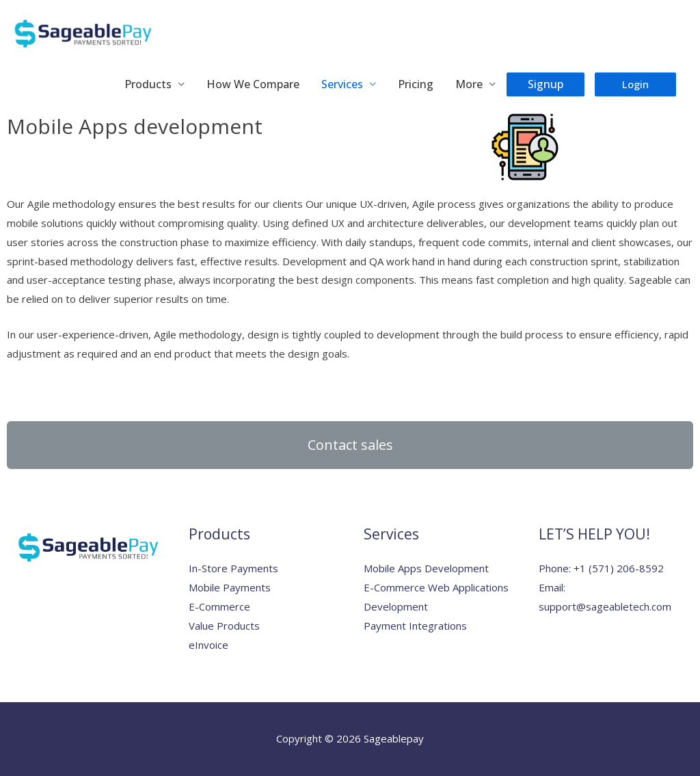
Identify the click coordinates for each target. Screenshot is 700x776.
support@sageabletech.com (605, 606)
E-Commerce (219, 606)
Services (342, 84)
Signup (546, 84)
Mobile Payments (230, 587)
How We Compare (253, 84)
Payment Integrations (415, 626)
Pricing (416, 84)
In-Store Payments (233, 568)
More (469, 84)
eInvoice (208, 645)
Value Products (224, 626)
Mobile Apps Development (426, 568)
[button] (350, 445)
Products (148, 84)
